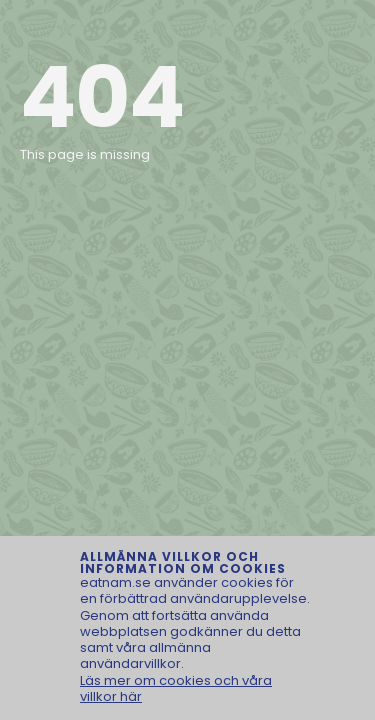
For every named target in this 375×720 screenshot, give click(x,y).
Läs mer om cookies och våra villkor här (176, 688)
